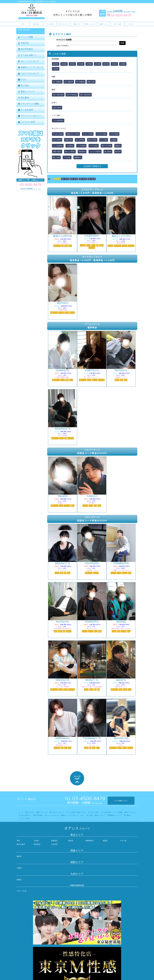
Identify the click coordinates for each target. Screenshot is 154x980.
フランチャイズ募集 (28, 104)
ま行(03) (106, 64)
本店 (18, 841)
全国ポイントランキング (30, 67)
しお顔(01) (70, 146)
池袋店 (105, 841)
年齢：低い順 (92, 179)
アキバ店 (123, 841)
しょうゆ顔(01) (58, 146)
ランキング (131, 24)
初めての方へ (36, 24)
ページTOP (77, 780)
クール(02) (67, 157)
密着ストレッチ (42, 812)
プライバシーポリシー (29, 116)
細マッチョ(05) (106, 146)
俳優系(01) (78, 157)
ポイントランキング (28, 61)
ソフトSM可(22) (58, 121)
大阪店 (19, 868)
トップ (21, 812)
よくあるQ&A (26, 110)
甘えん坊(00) (57, 140)
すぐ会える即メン (27, 55)
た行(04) (81, 64)
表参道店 (54, 841)
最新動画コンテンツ (115, 815)
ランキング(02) (58, 134)
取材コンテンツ (26, 92)
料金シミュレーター (90, 24)
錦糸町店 (37, 844)
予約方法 (23, 43)
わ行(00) (56, 69)
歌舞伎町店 (90, 841)
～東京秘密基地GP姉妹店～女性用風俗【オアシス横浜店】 (36, 2)
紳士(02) (118, 152)
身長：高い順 (65, 179)
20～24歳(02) (57, 82)
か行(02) (64, 64)
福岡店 (19, 880)
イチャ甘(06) (114, 134)
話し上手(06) (80, 140)
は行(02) (98, 64)
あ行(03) (56, 64)
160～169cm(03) (58, 95)
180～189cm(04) (85, 95)
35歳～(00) (91, 82)
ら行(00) (123, 64)
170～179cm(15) (72, 95)
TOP (23, 24)
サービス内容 (50, 24)
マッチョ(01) (94, 146)
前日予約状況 (25, 49)
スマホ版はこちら (121, 801)
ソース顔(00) (81, 146)
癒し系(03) (108, 152)
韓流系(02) (82, 152)
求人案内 (23, 98)
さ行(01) (72, 64)
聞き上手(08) (92, 140)
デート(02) (104, 140)
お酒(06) (114, 140)
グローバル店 (22, 891)
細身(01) (118, 146)
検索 (122, 43)
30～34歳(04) (80, 82)
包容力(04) (68, 140)
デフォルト (57, 179)
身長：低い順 (74, 179)
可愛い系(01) (57, 152)
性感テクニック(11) (73, 134)
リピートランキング (28, 74)
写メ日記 (23, 86)
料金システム (77, 24)
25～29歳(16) (69, 82)
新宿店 (71, 841)
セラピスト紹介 (117, 24)
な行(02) (89, 64)
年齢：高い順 (83, 179)
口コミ (22, 80)
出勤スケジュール (104, 24)
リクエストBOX (27, 122)
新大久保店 (21, 844)
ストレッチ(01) (88, 134)
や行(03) (114, 64)
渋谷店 (36, 841)
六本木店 (54, 844)
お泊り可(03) (57, 108)
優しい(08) (56, 157)
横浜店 (19, 856)
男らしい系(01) (70, 152)
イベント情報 (25, 37)
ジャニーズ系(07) (95, 152)
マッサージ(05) (101, 134)
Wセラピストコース (63, 24)
